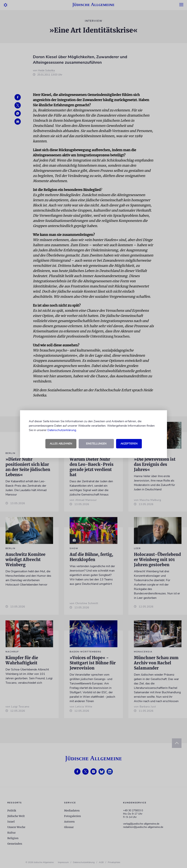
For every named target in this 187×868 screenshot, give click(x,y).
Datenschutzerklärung (62, 430)
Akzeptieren (129, 444)
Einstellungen (96, 444)
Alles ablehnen (61, 444)
